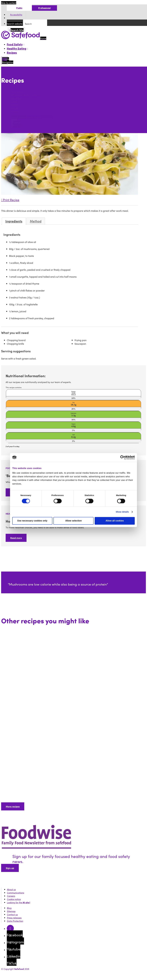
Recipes (12, 52)
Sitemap (11, 911)
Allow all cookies (115, 521)
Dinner (15, 105)
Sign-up (10, 868)
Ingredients (14, 221)
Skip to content (9, 3)
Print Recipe (10, 200)
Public (19, 8)
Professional (44, 8)
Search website (15, 24)
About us (11, 889)
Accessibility (16, 15)
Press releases (14, 918)
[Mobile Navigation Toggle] (4, 60)
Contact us (12, 914)
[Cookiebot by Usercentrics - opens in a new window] (122, 457)
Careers (11, 896)
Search (5, 86)
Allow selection (73, 521)
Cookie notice (14, 899)
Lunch (14, 102)
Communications (16, 893)
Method (36, 221)
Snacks (15, 108)
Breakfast (16, 98)
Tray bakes (17, 92)
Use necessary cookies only (32, 521)
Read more (16, 538)
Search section (19, 117)
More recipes (13, 806)
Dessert (15, 111)
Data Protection (15, 921)
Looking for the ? (19, 902)
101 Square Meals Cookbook (26, 95)
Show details (122, 512)
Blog (9, 908)
